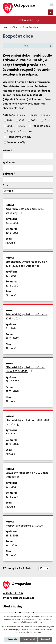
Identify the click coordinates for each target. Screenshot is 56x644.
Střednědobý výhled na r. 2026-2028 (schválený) (28, 422)
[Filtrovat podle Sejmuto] (28, 179)
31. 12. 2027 (12, 339)
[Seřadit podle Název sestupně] (12, 150)
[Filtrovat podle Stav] (28, 191)
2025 (10, 126)
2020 (47, 115)
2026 (22, 126)
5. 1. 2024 (11, 329)
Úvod (5, 27)
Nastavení (45, 639)
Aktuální (11, 243)
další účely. (38, 622)
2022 (21, 121)
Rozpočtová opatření (19, 132)
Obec (15, 27)
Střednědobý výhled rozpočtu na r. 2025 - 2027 (27, 317)
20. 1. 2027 (12, 497)
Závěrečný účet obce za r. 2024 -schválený (26, 211)
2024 (46, 121)
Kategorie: (9, 115)
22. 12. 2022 (12, 381)
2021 (9, 121)
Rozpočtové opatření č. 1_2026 (24, 526)
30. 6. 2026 (12, 233)
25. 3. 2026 (12, 536)
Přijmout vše (12, 639)
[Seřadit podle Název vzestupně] (12, 149)
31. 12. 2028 (12, 444)
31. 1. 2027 (11, 546)
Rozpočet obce (41, 126)
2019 (35, 115)
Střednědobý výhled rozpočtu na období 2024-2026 (25, 370)
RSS (38, 46)
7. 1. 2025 (11, 434)
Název (6, 151)
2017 (23, 115)
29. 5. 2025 (12, 223)
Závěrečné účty (16, 143)
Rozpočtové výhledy (19, 137)
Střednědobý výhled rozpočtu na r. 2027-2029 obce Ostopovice (27, 264)
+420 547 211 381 (13, 594)
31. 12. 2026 (12, 391)
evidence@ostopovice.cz (19, 598)
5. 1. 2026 (11, 276)
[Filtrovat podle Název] (28, 156)
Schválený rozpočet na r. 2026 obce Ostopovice (27, 475)
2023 (34, 121)
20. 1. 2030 (12, 286)
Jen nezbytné (29, 639)
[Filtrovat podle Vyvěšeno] (28, 168)
